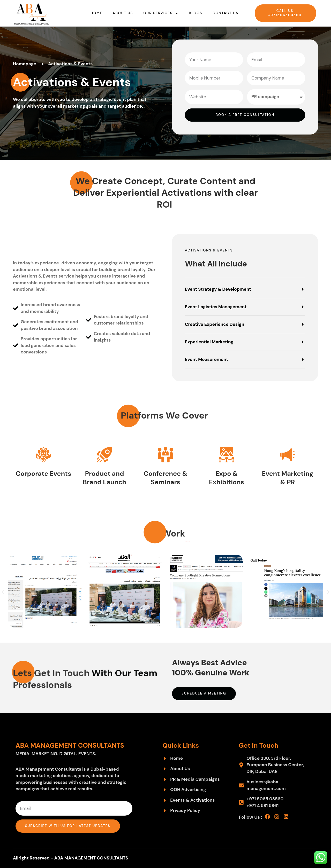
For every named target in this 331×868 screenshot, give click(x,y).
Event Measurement (206, 359)
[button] (245, 293)
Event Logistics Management (216, 307)
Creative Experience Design (215, 324)
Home (96, 13)
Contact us (225, 13)
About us (123, 13)
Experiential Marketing (209, 342)
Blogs (195, 13)
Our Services (161, 13)
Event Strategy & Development (218, 289)
